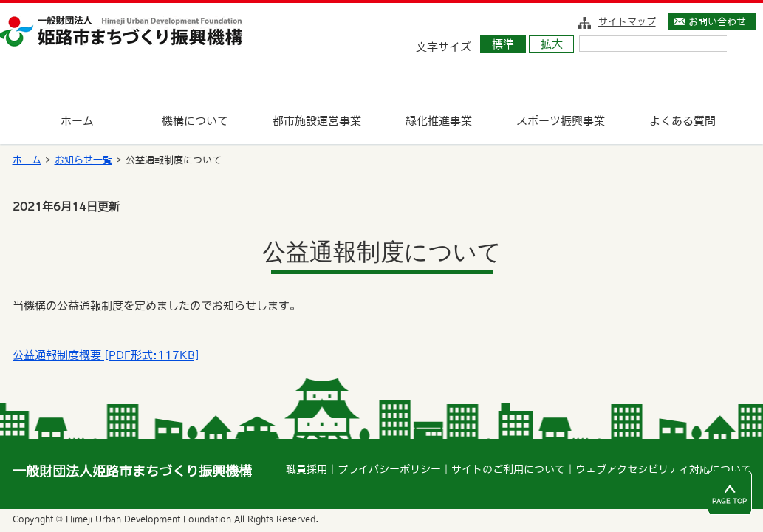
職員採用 (307, 469)
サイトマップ (627, 21)
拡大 (552, 44)
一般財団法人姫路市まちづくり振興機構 (132, 471)
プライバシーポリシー (389, 469)
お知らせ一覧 (83, 160)
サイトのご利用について (508, 469)
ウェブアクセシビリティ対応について (663, 469)
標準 (503, 44)
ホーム (27, 160)
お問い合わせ (717, 21)
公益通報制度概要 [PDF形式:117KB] (106, 355)
